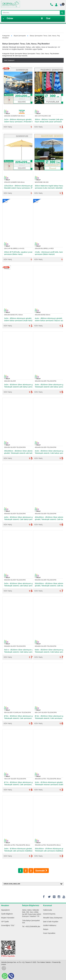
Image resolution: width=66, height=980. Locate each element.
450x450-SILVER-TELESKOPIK (46, 514)
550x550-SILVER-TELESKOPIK (46, 580)
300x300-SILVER (10, 381)
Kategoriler (6, 36)
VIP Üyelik (5, 922)
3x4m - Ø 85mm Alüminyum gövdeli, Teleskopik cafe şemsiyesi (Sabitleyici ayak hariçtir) (21, 850)
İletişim (46, 929)
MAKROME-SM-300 (42, 182)
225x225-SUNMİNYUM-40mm (14, 182)
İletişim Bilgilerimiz (31, 905)
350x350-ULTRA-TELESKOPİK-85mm (48, 845)
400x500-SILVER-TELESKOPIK (15, 514)
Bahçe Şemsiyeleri (33, 921)
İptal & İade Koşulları (51, 922)
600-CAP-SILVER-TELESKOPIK (46, 712)
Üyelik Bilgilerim (7, 914)
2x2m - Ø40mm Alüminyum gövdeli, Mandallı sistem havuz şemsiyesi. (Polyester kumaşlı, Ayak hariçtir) (22, 120)
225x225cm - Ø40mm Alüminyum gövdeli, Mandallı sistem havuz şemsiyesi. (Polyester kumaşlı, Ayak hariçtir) (21, 187)
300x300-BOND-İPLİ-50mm (13, 315)
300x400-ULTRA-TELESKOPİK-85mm (17, 845)
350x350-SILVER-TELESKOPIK (15, 447)
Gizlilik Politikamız (50, 925)
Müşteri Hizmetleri (8, 918)
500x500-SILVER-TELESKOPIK (15, 580)
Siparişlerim (5, 910)
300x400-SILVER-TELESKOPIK (46, 381)
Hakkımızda (48, 910)
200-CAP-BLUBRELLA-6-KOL (14, 248)
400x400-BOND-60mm (42, 315)
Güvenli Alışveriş (49, 914)
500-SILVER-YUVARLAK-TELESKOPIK (17, 712)
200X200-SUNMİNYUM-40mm (14, 116)
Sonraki (41, 871)
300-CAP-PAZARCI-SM (43, 116)
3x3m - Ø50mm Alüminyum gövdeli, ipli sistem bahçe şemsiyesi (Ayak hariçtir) (19, 319)
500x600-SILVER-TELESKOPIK (15, 646)
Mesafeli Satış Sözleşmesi (53, 918)
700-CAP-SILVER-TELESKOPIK (15, 779)
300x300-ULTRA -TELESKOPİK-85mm (48, 779)
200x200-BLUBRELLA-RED (44, 248)
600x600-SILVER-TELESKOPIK (46, 646)
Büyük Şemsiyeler (20, 36)
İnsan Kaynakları (49, 933)
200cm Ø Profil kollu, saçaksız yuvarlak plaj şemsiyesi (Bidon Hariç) (21, 253)
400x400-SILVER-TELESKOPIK (46, 447)
